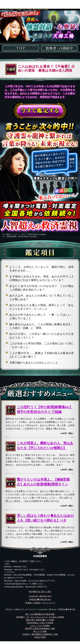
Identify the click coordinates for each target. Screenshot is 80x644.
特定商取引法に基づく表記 (40, 592)
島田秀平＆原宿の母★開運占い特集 (40, 628)
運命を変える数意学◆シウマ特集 (40, 620)
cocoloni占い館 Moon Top (40, 596)
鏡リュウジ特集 (40, 631)
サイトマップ (48, 603)
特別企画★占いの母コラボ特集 (40, 623)
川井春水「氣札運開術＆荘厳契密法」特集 (40, 634)
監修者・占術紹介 (33, 603)
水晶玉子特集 (40, 637)
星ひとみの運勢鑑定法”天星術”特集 (40, 614)
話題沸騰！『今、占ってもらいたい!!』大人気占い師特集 (40, 617)
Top (40, 599)
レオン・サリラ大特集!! (40, 626)
